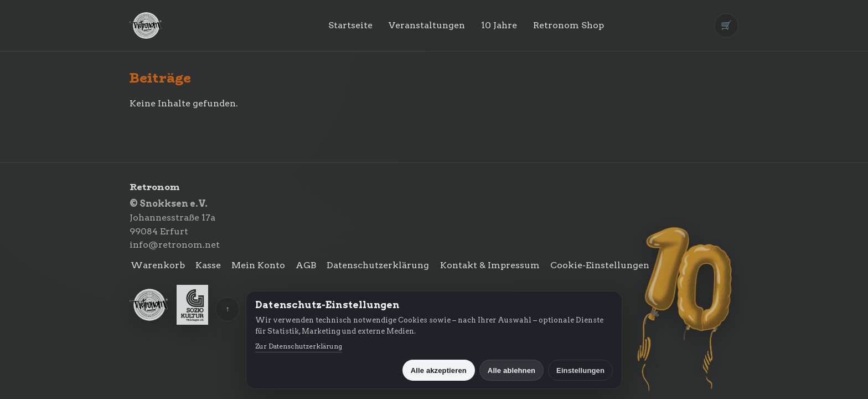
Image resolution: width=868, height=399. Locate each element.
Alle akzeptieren (439, 370)
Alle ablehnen (512, 370)
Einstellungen (580, 370)
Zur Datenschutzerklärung (299, 346)
